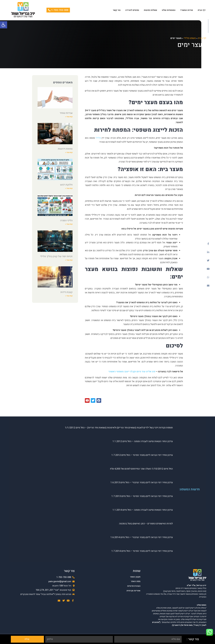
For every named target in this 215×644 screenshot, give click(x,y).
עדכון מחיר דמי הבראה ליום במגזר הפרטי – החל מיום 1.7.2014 (142, 551)
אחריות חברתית (133, 591)
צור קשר (117, 10)
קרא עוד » (69, 117)
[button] (4, 25)
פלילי (98, 138)
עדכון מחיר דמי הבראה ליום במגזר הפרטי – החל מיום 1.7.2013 (142, 496)
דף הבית (202, 10)
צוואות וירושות (65, 149)
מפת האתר (136, 582)
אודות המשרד (187, 10)
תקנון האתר (135, 577)
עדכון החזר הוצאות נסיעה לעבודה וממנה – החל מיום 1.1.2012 (143, 441)
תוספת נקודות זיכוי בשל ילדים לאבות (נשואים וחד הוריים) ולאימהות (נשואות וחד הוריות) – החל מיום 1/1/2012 (119, 428)
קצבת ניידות (67, 292)
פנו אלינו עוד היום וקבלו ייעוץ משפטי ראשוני (132, 372)
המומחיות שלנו (169, 10)
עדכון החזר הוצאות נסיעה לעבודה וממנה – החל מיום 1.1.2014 (143, 510)
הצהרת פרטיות (134, 586)
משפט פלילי (190, 38)
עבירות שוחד (66, 113)
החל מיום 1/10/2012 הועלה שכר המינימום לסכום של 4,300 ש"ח (141, 469)
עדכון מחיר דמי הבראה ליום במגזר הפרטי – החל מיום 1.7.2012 (142, 455)
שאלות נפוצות (150, 10)
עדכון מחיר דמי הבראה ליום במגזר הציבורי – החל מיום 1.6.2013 (142, 483)
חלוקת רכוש (66, 185)
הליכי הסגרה (66, 220)
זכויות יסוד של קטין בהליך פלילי (56, 256)
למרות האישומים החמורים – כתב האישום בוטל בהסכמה (146, 524)
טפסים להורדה (132, 10)
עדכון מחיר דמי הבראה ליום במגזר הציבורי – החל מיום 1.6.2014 (142, 537)
